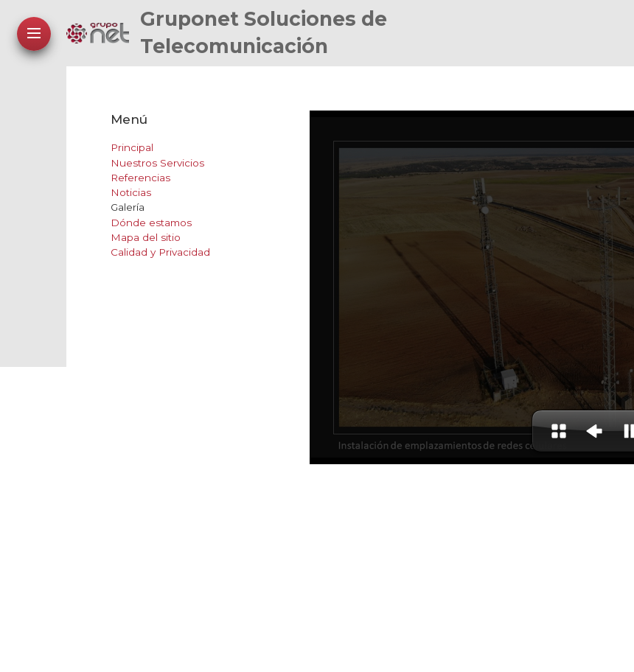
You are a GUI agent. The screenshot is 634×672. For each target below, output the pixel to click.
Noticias (131, 192)
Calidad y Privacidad (160, 252)
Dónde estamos (151, 223)
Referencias (140, 178)
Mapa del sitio (146, 237)
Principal (132, 147)
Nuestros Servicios (157, 163)
